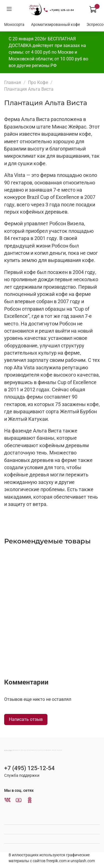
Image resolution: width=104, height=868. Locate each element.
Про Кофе (38, 82)
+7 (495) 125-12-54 (29, 768)
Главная (13, 82)
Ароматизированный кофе (55, 24)
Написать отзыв (26, 719)
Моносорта (14, 24)
